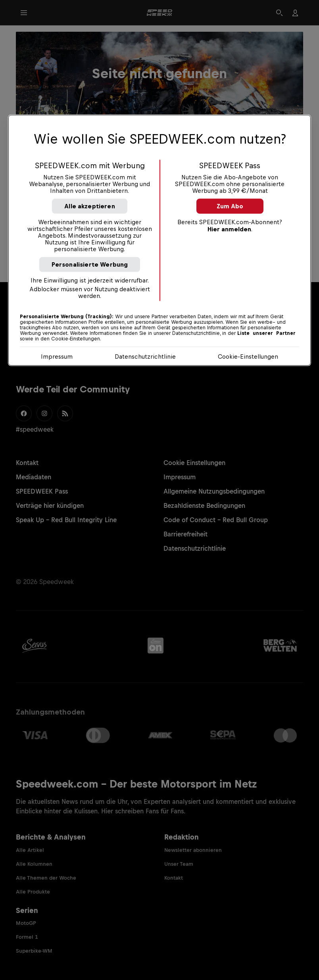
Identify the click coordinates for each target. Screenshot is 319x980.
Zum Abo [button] (230, 206)
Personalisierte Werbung (90, 264)
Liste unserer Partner (266, 333)
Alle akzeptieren (90, 206)
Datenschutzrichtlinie (145, 356)
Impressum (57, 356)
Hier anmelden (229, 229)
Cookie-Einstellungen (248, 356)
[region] (159, 240)
